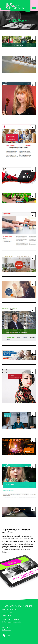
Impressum (6, 627)
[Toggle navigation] (34, 7)
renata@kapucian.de (14, 622)
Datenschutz (7, 630)
